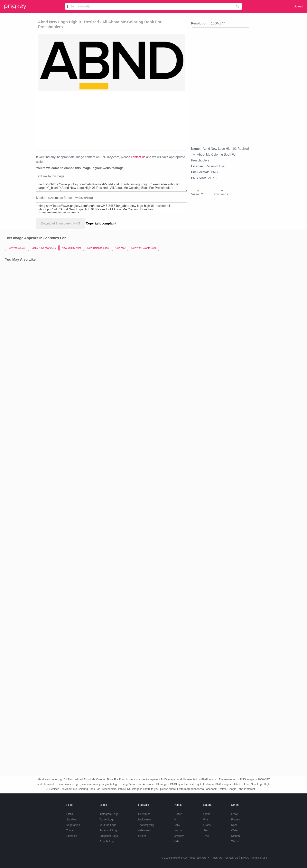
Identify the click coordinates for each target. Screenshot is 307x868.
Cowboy (179, 836)
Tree (206, 836)
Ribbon (235, 836)
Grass (207, 825)
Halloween (144, 819)
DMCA (245, 858)
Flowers (236, 819)
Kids (177, 841)
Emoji (234, 814)
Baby (177, 825)
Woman (179, 830)
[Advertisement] (90, 120)
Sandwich (72, 819)
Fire (206, 819)
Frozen (178, 814)
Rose (234, 825)
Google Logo (107, 841)
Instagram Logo (109, 814)
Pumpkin (72, 836)
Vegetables (73, 825)
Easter (142, 836)
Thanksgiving (146, 825)
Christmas (144, 814)
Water (235, 830)
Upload (298, 6)
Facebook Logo (109, 830)
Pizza (70, 814)
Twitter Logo (107, 819)
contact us (138, 157)
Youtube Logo (108, 825)
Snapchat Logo (109, 836)
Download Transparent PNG (60, 223)
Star (206, 830)
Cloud (207, 814)
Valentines (144, 830)
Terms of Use (259, 858)
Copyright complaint (101, 223)
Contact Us (232, 858)
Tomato (71, 830)
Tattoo (235, 841)
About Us (217, 858)
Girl (176, 819)
